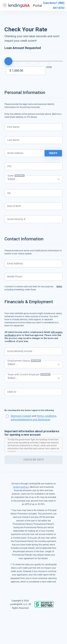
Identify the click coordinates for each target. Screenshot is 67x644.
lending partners (21, 487)
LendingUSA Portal (22, 5)
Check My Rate (33, 460)
